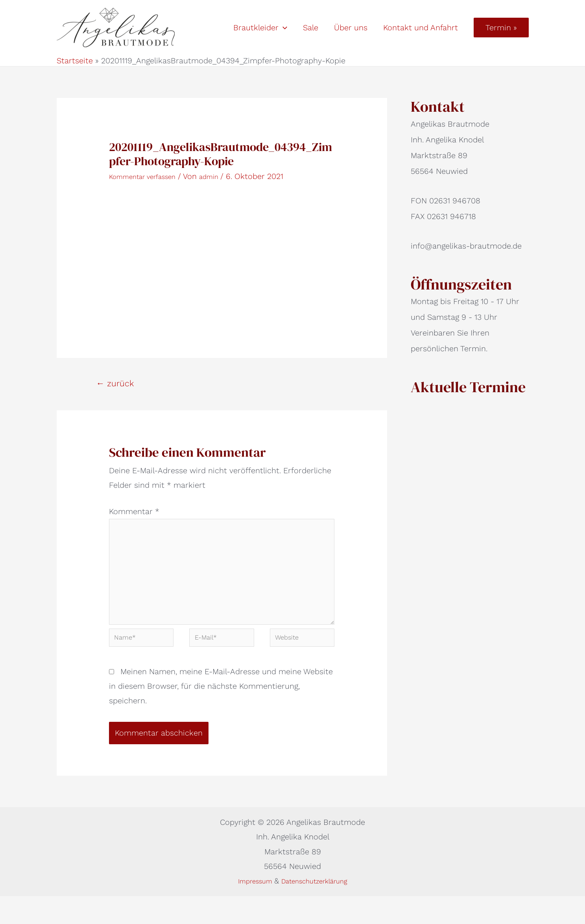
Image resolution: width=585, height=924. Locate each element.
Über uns (351, 28)
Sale (311, 28)
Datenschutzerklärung (318, 908)
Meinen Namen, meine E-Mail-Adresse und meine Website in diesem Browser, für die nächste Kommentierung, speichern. (221, 714)
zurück (115, 383)
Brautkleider (260, 28)
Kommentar (134, 511)
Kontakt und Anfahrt (421, 28)
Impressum (248, 908)
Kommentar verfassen (149, 176)
